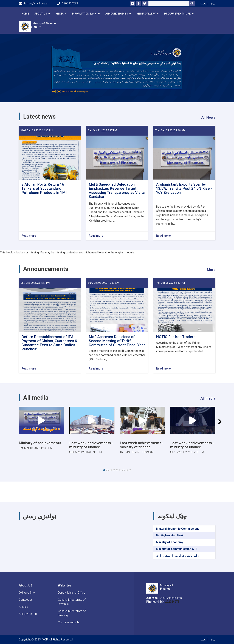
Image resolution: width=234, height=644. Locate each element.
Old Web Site (27, 593)
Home (25, 14)
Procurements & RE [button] (177, 14)
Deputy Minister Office (72, 593)
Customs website (69, 622)
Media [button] (60, 14)
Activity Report (28, 614)
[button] (104, 470)
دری (213, 3)
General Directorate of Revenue (72, 602)
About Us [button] (41, 14)
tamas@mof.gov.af (34, 4)
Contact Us (26, 600)
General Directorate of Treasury (72, 613)
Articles (23, 607)
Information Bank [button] (84, 14)
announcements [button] (117, 14)
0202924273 (68, 3)
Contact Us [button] (30, 27)
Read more (29, 236)
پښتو (203, 3)
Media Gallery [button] (146, 14)
